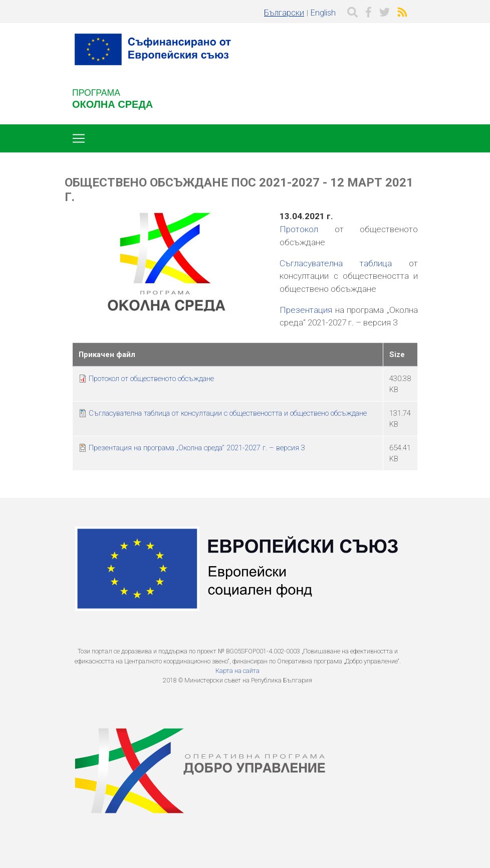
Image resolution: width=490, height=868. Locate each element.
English (323, 13)
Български (284, 13)
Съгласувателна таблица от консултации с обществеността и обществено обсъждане (228, 413)
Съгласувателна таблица (336, 263)
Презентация (306, 310)
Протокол (299, 229)
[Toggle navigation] (79, 138)
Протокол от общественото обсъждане (151, 379)
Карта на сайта (237, 671)
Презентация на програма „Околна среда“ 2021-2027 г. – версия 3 (197, 448)
